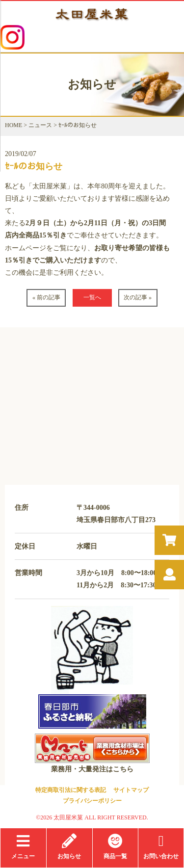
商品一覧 (116, 847)
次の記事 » (138, 297)
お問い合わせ (161, 847)
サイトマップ (131, 790)
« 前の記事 (46, 297)
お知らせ (69, 847)
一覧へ (92, 297)
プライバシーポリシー (92, 801)
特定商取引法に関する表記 (71, 790)
